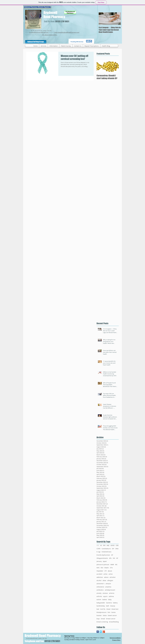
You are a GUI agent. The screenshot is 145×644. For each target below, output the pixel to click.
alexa (104, 580)
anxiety (99, 593)
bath (108, 606)
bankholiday (101, 606)
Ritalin (107, 568)
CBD (117, 545)
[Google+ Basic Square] (104, 632)
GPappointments (102, 558)
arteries (112, 593)
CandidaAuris (106, 549)
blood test (115, 609)
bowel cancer (112, 615)
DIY (113, 549)
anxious (105, 593)
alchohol (113, 577)
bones (114, 612)
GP (112, 555)
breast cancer (111, 619)
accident (99, 574)
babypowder (101, 603)
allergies (110, 580)
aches (105, 574)
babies (105, 600)
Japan (105, 561)
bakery (115, 603)
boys (98, 619)
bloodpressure (101, 612)
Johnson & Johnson (103, 565)
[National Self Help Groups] (36, 42)
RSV (102, 568)
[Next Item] (118, 19)
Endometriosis (107, 552)
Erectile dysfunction (103, 555)
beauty (113, 606)
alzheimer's (100, 584)
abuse (110, 571)
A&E (108, 545)
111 (98, 545)
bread (103, 619)
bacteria (109, 603)
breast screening (102, 622)
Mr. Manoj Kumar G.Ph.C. (50, 35)
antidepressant (110, 590)
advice (106, 577)
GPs (110, 558)
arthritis (99, 596)
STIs (111, 568)
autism (99, 600)
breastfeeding (114, 622)
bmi (109, 612)
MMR (112, 565)
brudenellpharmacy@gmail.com (39, 32)
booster (99, 615)
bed (98, 609)
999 (104, 545)
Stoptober (100, 571)
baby (110, 600)
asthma (111, 596)
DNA (117, 549)
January (99, 561)
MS (116, 565)
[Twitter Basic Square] (101, 632)
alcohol (99, 580)
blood (108, 609)
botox (105, 615)
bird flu (103, 609)
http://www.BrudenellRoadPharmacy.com (67, 32)
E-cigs (99, 552)
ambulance (100, 587)
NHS (98, 568)
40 (101, 545)
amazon (108, 584)
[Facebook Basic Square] (98, 632)
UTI (106, 571)
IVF (117, 558)
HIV (114, 558)
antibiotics (100, 590)
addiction (100, 577)
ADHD (113, 545)
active (111, 574)
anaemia (108, 587)
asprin (105, 596)
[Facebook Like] (58, 43)
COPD (98, 549)
